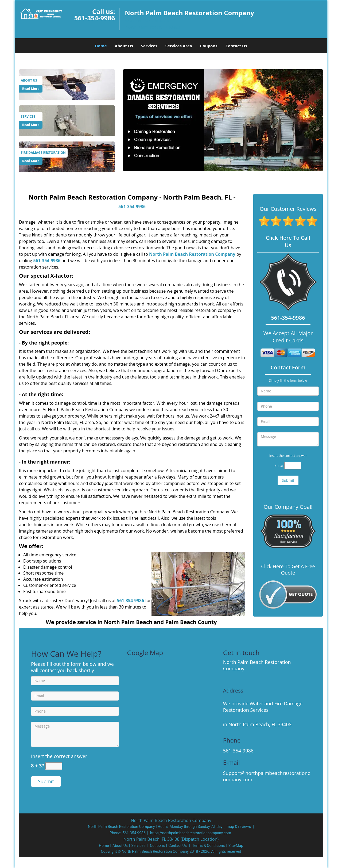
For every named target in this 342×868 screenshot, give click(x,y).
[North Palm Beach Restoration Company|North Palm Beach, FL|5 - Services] (31, 117)
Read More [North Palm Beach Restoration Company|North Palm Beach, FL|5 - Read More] (31, 89)
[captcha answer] (293, 466)
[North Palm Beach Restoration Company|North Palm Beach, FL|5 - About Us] (31, 81)
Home (101, 46)
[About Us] (67, 84)
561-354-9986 (95, 18)
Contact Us (236, 46)
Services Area (179, 46)
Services (149, 46)
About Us (124, 46)
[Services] (67, 120)
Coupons (209, 46)
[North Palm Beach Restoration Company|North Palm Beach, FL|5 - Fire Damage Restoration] (43, 153)
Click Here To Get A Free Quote (288, 569)
